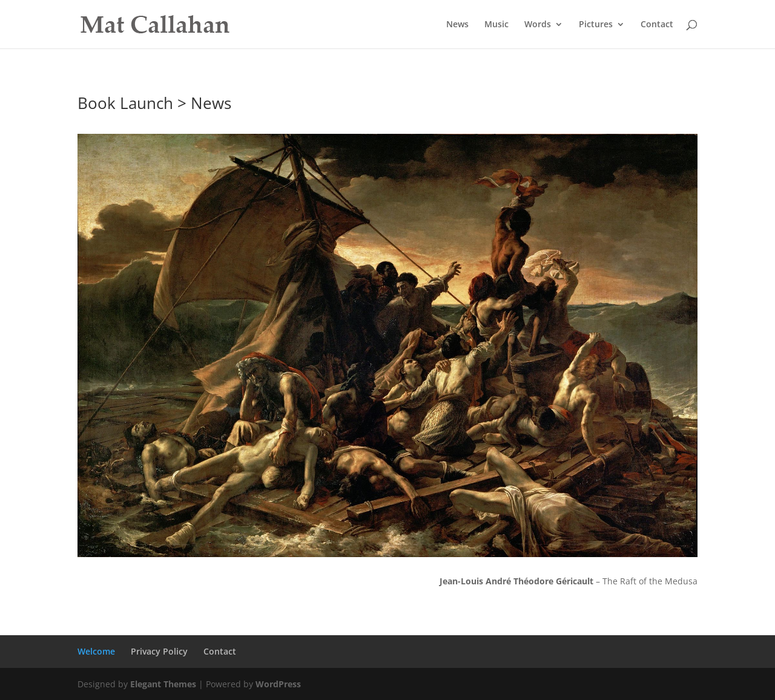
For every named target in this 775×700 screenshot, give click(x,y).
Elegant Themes (163, 684)
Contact (657, 25)
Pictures (596, 25)
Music (496, 25)
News (457, 25)
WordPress (278, 684)
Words (538, 25)
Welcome (96, 651)
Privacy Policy (159, 651)
